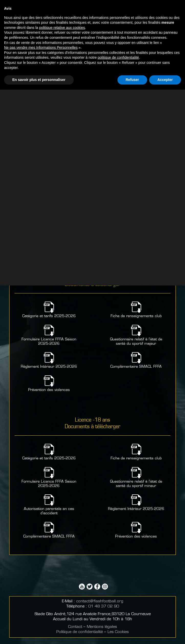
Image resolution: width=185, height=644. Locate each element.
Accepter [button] (165, 634)
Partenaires (92, 6)
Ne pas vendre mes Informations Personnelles (41, 602)
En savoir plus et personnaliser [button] (39, 634)
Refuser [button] (132, 634)
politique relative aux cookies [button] (62, 582)
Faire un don (92, 27)
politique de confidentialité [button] (118, 612)
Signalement (92, 38)
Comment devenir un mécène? (92, 13)
